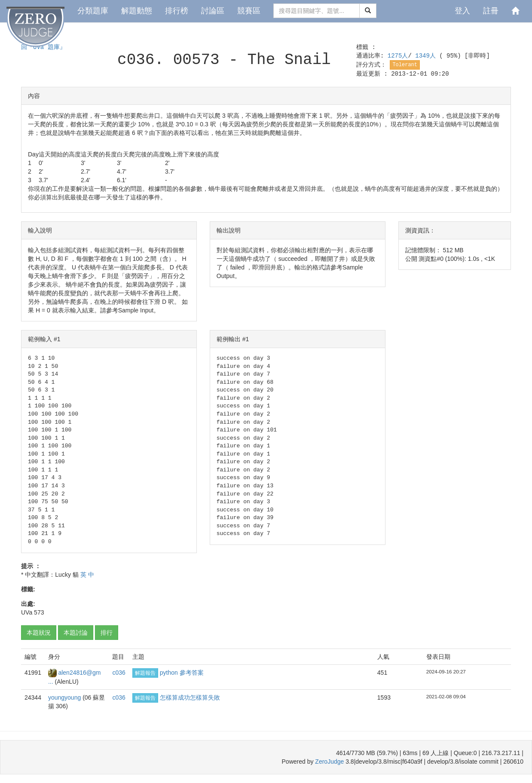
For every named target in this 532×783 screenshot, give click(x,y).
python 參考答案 (182, 673)
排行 (107, 633)
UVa (27, 612)
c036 (119, 673)
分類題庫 (93, 11)
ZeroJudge (329, 762)
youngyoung (65, 697)
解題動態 (137, 11)
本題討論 (76, 633)
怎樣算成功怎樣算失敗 (190, 697)
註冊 (491, 11)
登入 (462, 11)
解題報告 (145, 673)
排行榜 (177, 11)
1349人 (427, 56)
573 (39, 612)
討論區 (213, 11)
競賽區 (249, 11)
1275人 (398, 56)
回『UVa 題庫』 (43, 47)
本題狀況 (39, 633)
